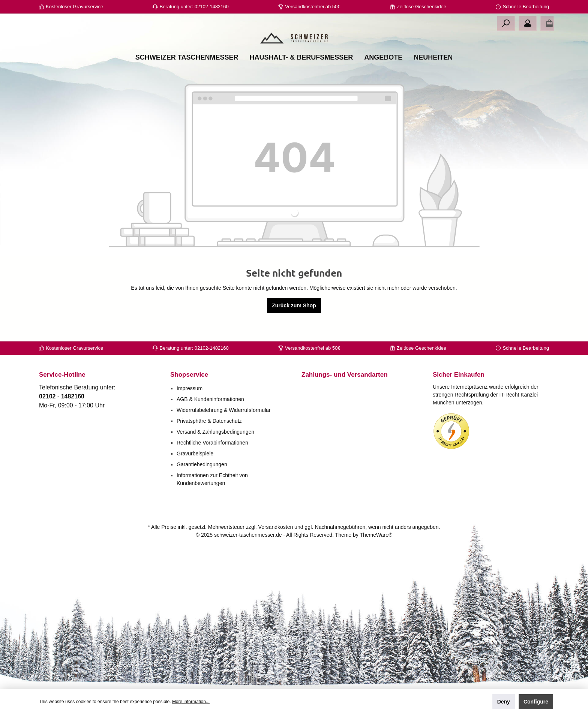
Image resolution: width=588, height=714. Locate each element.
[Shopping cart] (547, 23)
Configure (536, 702)
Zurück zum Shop (294, 334)
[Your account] (528, 23)
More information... (191, 702)
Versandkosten (276, 527)
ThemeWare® (376, 535)
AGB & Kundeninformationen (210, 399)
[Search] (506, 23)
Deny (504, 702)
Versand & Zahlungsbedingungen (215, 432)
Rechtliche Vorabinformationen (212, 443)
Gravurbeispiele (195, 454)
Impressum (190, 388)
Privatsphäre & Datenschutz (209, 421)
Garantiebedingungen (202, 464)
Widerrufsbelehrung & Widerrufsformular (224, 410)
